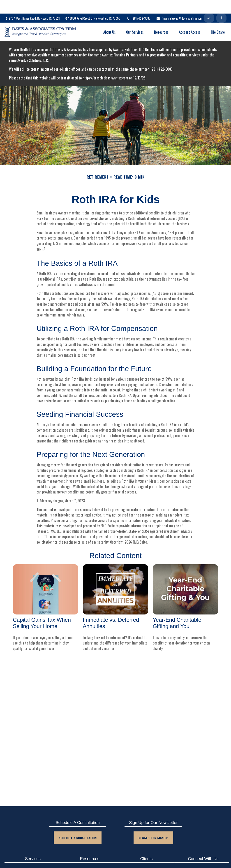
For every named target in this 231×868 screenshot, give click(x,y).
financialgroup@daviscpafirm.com (179, 5)
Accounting (30, 856)
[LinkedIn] (209, 5)
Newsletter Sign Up (153, 824)
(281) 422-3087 (138, 5)
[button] (110, 18)
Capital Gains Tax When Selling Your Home (42, 609)
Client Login (144, 856)
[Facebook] (221, 5)
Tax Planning (30, 864)
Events (87, 864)
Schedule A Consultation (78, 824)
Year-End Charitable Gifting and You (177, 609)
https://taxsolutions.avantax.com (105, 64)
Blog (87, 856)
